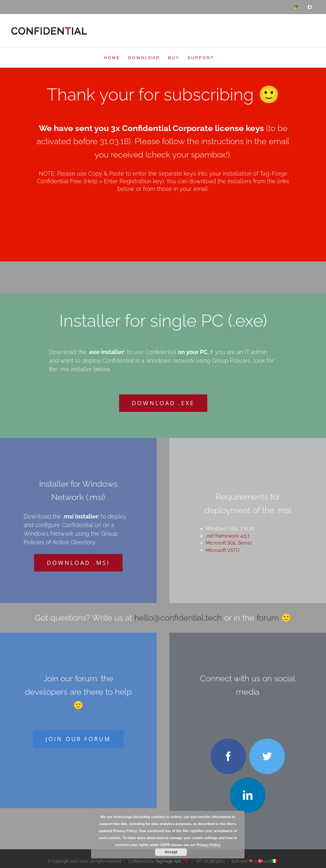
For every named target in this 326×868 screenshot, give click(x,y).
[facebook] (228, 756)
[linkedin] (248, 795)
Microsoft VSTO (223, 550)
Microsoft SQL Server (229, 543)
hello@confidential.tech (178, 618)
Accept (171, 852)
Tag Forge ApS (168, 861)
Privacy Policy (208, 845)
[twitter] (267, 756)
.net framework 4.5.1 (227, 536)
